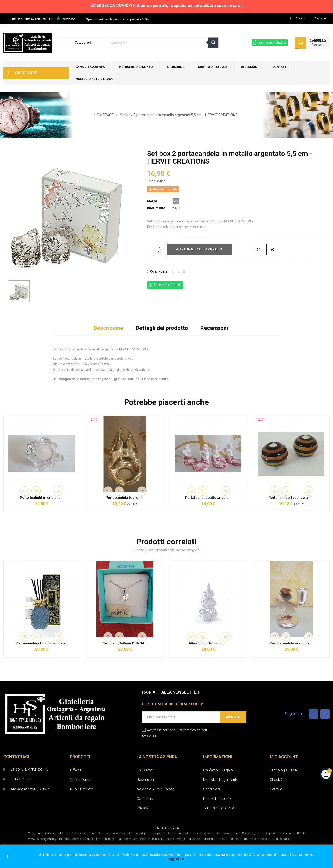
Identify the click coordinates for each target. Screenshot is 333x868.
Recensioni (214, 328)
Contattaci (145, 799)
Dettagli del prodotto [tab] (162, 328)
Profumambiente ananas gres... (42, 643)
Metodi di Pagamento (221, 780)
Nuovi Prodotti (82, 789)
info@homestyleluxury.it (30, 789)
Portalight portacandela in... (291, 498)
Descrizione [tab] (108, 328)
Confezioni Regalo (218, 770)
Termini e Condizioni (219, 808)
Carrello (276, 789)
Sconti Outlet (80, 780)
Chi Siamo (145, 770)
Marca (152, 201)
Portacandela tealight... (125, 498)
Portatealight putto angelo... (208, 498)
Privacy (143, 808)
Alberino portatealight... (208, 643)
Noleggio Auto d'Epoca (156, 789)
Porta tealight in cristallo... (42, 498)
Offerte (76, 770)
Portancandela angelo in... (291, 643)
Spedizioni (212, 789)
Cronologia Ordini (284, 770)
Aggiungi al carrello (199, 249)
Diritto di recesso (217, 799)
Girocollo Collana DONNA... (125, 643)
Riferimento (156, 208)
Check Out (278, 780)
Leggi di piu (176, 859)
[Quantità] (155, 250)
